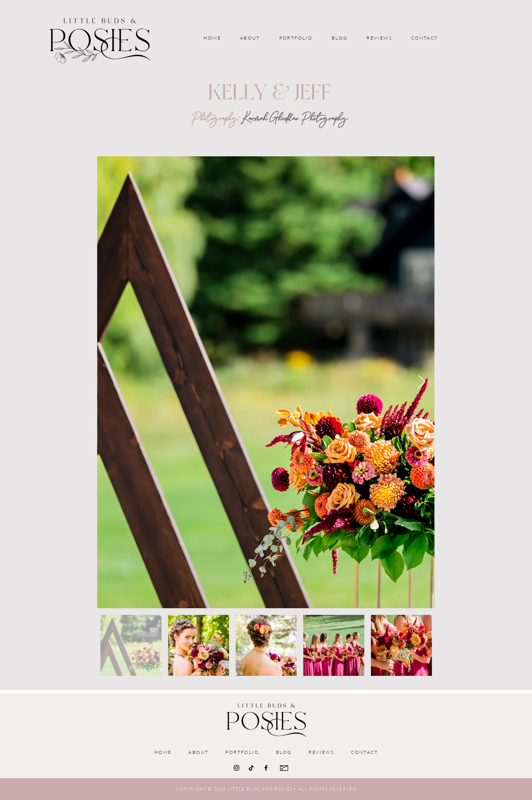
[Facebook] (266, 768)
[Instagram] (236, 768)
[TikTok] (251, 768)
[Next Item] (422, 382)
